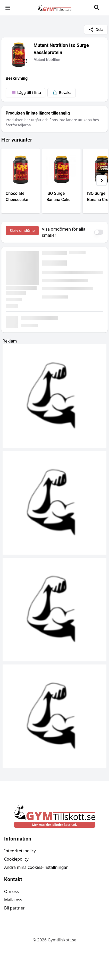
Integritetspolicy (20, 851)
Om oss (11, 891)
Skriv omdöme (22, 230)
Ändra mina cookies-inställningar (36, 867)
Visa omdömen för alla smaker (64, 232)
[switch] (99, 232)
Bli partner (14, 908)
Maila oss (13, 900)
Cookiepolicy (16, 859)
